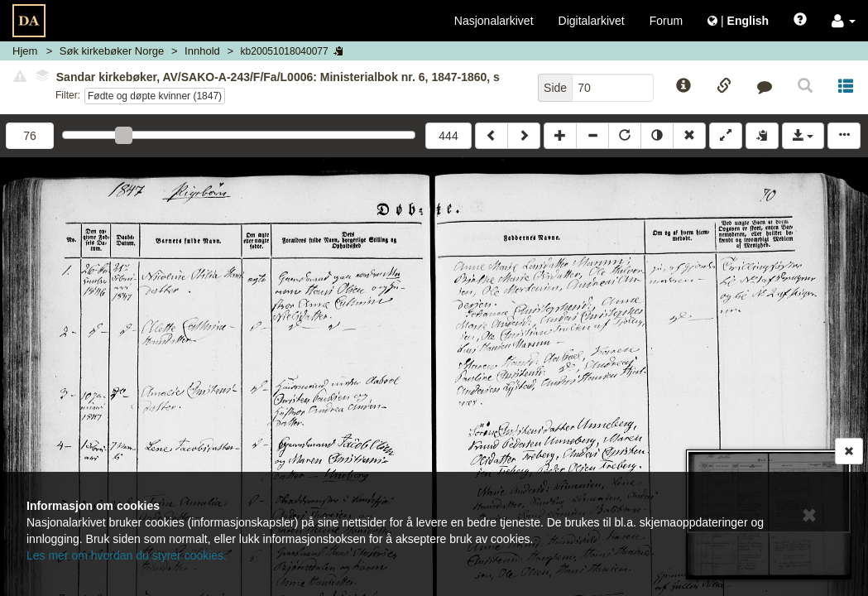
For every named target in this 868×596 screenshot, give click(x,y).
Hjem (25, 51)
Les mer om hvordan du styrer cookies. (127, 555)
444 (448, 136)
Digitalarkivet (592, 21)
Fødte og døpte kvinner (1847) (155, 96)
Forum (666, 21)
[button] (844, 21)
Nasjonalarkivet (494, 21)
